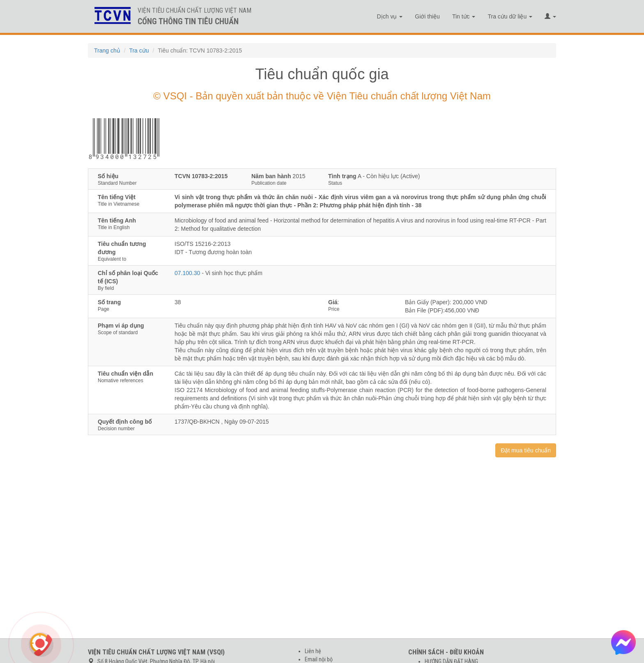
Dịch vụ (390, 16)
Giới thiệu (427, 16)
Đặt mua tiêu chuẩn (526, 450)
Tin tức (464, 16)
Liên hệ (313, 651)
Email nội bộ (319, 659)
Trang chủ (107, 50)
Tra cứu (139, 50)
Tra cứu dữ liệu (510, 16)
